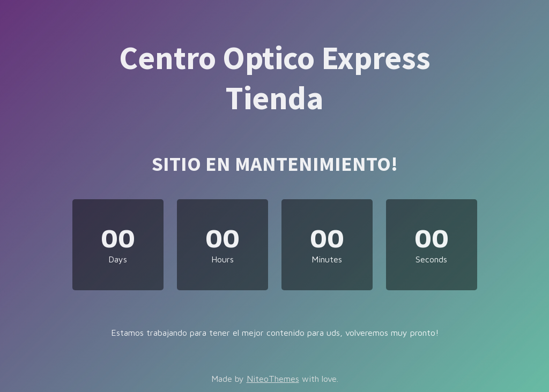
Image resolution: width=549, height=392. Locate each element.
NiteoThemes (273, 379)
